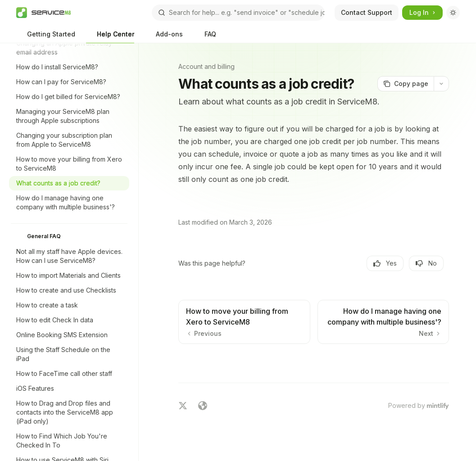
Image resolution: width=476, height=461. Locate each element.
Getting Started (46, 37)
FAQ (205, 37)
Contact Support (367, 12)
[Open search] (238, 13)
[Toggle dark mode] (453, 13)
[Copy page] (406, 84)
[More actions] (441, 84)
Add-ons (164, 37)
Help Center (110, 37)
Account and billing (206, 66)
